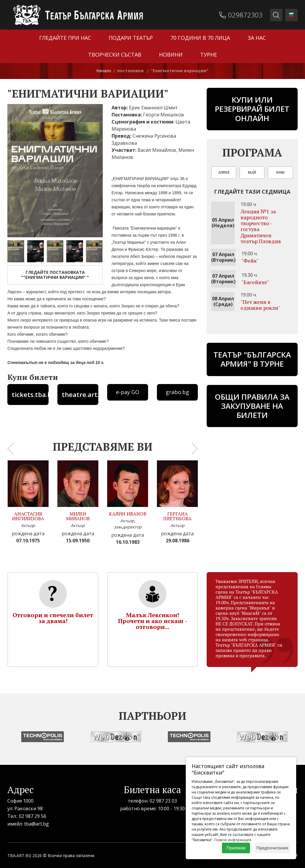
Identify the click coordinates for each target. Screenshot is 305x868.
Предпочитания (272, 848)
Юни (280, 172)
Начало (104, 71)
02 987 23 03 (163, 801)
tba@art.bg (37, 824)
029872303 (245, 15)
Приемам (236, 848)
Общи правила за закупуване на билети (252, 406)
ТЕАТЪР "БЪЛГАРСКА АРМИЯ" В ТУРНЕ (252, 359)
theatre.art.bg (80, 394)
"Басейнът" (255, 282)
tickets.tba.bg (30, 394)
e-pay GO (128, 392)
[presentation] (11, 449)
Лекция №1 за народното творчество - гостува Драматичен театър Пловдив (261, 226)
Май (252, 172)
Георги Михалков (164, 115)
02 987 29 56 (33, 816)
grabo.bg (177, 392)
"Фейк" (250, 261)
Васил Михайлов (157, 150)
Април (224, 172)
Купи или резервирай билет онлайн (252, 109)
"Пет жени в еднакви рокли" (260, 305)
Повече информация (233, 840)
